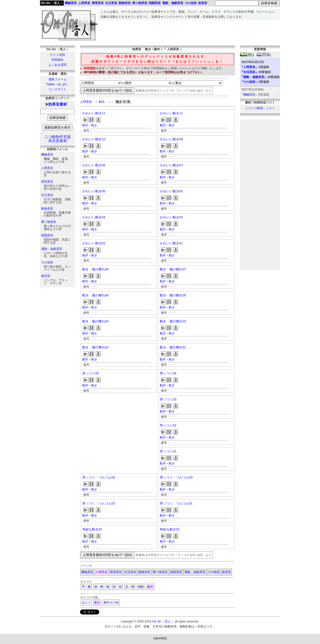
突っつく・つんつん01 (176, 503)
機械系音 (47, 155)
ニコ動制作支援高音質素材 (58, 139)
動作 (102, 102)
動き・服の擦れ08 (95, 269)
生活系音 (47, 195)
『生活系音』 (249, 72)
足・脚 (130, 587)
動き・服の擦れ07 (173, 269)
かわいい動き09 (171, 139)
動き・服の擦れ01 (173, 347)
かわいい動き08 (94, 165)
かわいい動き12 (94, 113)
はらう (86, 602)
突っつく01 (168, 451)
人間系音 (47, 168)
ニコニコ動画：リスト (260, 108)
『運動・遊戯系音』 (254, 77)
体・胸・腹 (102, 587)
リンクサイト (57, 89)
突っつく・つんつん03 (176, 477)
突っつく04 (168, 373)
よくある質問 (57, 65)
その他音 (47, 262)
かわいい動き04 (94, 217)
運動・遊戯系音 (52, 249)
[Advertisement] (189, 32)
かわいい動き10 (94, 139)
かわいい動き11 (171, 113)
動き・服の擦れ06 (95, 295)
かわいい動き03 (171, 217)
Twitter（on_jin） (57, 84)
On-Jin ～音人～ (52, 3)
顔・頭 (117, 587)
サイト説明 (57, 55)
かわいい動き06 (94, 191)
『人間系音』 (249, 67)
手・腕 (86, 587)
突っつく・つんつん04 (99, 477)
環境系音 (47, 182)
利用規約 (57, 60)
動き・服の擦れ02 (95, 347)
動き (94, 125)
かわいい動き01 (171, 243)
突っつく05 (91, 373)
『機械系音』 (249, 95)
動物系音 (47, 209)
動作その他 (111, 602)
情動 (141, 587)
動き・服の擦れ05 (173, 295)
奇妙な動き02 (92, 529)
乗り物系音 (49, 222)
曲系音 (46, 276)
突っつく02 (168, 425)
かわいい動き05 (171, 191)
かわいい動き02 (94, 243)
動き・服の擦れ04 (95, 321)
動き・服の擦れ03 (173, 321)
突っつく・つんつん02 (99, 503)
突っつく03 (168, 399)
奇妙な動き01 (170, 529)
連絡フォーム (57, 79)
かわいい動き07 (171, 165)
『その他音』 (249, 82)
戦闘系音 (47, 235)
